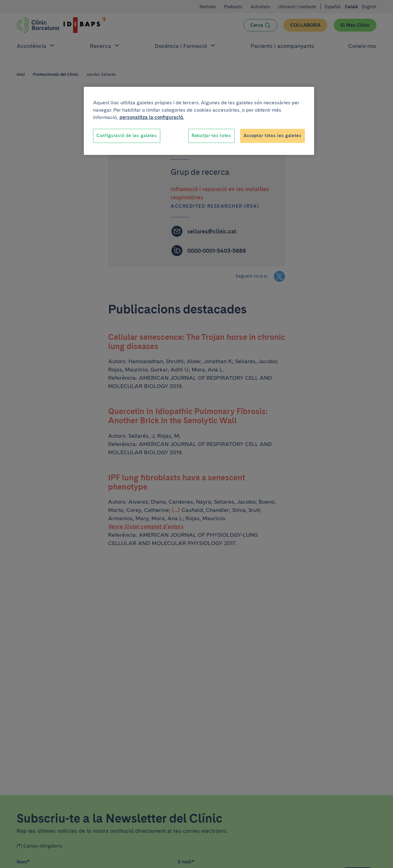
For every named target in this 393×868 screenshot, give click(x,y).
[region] (199, 121)
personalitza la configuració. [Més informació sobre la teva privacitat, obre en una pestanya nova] (152, 117)
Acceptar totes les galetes (272, 136)
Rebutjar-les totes (211, 136)
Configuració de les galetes (127, 136)
